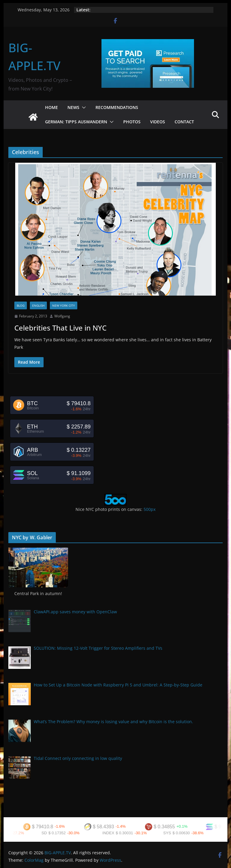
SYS (172, 833)
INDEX (113, 833)
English (38, 305)
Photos (132, 122)
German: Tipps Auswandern (76, 122)
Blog (21, 305)
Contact (184, 122)
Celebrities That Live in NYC (60, 328)
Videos (158, 122)
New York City (64, 305)
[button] (83, 107)
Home (51, 107)
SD (49, 833)
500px (150, 509)
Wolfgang (62, 316)
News (73, 107)
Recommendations (117, 107)
